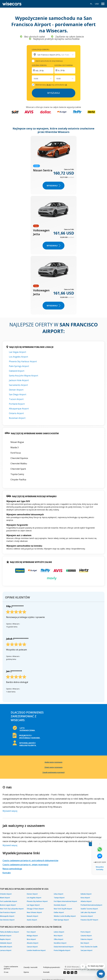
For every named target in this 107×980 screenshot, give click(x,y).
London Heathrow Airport (36, 950)
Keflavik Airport (6, 936)
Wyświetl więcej (10, 811)
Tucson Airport (16, 399)
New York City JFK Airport (63, 909)
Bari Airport (85, 943)
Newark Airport (33, 916)
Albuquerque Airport (19, 409)
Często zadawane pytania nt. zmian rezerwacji (25, 865)
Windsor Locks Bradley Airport (65, 916)
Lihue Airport (59, 894)
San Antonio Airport (7, 920)
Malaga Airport (32, 936)
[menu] (103, 4)
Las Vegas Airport (18, 352)
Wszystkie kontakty (100, 868)
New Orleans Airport (34, 912)
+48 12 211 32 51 (100, 862)
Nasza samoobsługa (12, 869)
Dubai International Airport (64, 947)
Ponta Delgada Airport (62, 950)
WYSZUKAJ (53, 186)
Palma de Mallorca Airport (9, 932)
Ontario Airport (16, 413)
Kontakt (7, 873)
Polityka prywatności (52, 967)
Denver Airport (16, 390)
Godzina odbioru (39, 65)
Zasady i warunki (30, 967)
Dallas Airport (59, 912)
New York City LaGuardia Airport (12, 909)
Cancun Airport (32, 947)
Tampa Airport (59, 898)
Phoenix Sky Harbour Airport (23, 361)
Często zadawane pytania (11, 968)
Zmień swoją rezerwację (53, 767)
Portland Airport (17, 404)
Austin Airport (32, 920)
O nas (6, 972)
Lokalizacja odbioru (41, 49)
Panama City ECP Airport (89, 920)
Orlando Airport (6, 894)
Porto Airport (86, 932)
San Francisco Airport (8, 912)
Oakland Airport (17, 371)
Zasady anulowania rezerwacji (53, 772)
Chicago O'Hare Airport (35, 909)
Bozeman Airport (17, 418)
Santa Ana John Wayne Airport (24, 376)
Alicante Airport (33, 943)
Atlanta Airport (86, 901)
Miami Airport (5, 898)
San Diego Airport (18, 394)
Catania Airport (86, 936)
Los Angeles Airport (18, 357)
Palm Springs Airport (19, 366)
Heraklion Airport (60, 943)
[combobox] (34, 79)
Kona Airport (85, 898)
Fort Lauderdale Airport (9, 901)
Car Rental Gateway (95, 969)
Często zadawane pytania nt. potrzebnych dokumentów (30, 860)
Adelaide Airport (6, 943)
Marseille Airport (6, 947)
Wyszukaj (53, 93)
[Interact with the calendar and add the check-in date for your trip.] (43, 70)
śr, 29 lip (61, 70)
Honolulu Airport (60, 905)
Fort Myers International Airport (65, 901)
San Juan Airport (87, 950)
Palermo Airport (87, 939)
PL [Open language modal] (91, 4)
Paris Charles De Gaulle (89, 947)
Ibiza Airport (31, 939)
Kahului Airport (86, 894)
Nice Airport (58, 936)
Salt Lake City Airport (88, 912)
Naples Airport (5, 939)
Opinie (26, 972)
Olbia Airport (59, 939)
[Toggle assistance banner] (90, 844)
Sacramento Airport (18, 385)
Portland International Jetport (91, 905)
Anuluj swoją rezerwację (53, 762)
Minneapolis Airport (7, 916)
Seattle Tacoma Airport (89, 909)
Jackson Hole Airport (19, 380)
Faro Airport (31, 932)
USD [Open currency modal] (97, 4)
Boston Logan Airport (8, 905)
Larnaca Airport (6, 950)
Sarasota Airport (87, 916)
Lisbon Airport (59, 932)
